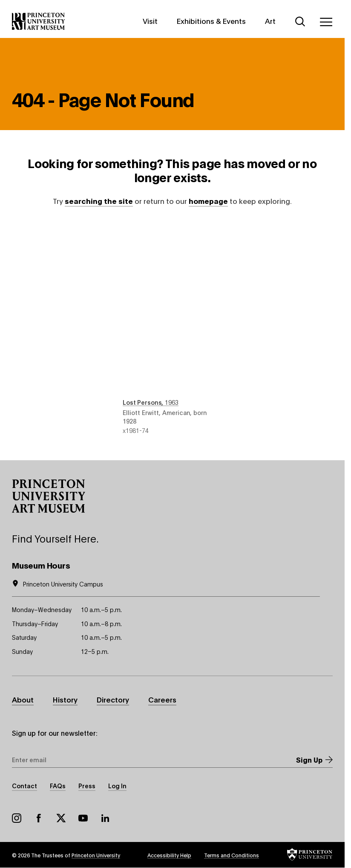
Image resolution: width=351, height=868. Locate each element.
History (65, 699)
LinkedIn (105, 818)
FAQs (58, 785)
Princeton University (96, 855)
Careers (162, 699)
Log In (117, 785)
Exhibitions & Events (211, 21)
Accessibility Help (169, 855)
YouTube (83, 818)
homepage (208, 201)
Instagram (17, 818)
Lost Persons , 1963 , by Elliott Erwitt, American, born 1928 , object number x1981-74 (172, 328)
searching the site (99, 201)
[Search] (300, 22)
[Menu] (326, 22)
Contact (24, 785)
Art (270, 21)
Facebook (39, 818)
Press (87, 785)
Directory (113, 699)
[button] (49, 496)
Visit (150, 21)
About (23, 699)
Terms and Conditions (232, 855)
